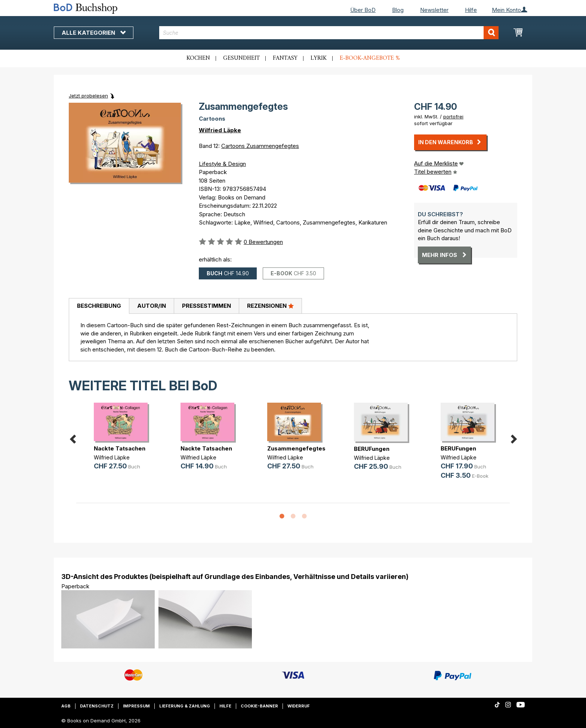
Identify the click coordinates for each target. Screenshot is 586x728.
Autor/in (152, 306)
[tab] (99, 306)
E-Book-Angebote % (370, 58)
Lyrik (319, 58)
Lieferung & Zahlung (185, 706)
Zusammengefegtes (296, 448)
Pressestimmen (206, 306)
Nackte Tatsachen (120, 448)
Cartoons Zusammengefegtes (260, 146)
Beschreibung (99, 306)
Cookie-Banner (259, 706)
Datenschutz (97, 706)
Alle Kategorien (94, 33)
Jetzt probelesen (88, 96)
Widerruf (299, 706)
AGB (66, 706)
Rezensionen (270, 306)
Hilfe (471, 10)
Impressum (136, 706)
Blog (398, 10)
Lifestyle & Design (222, 164)
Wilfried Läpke (220, 130)
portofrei (453, 117)
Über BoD (363, 10)
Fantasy (285, 58)
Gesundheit (241, 58)
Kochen (198, 58)
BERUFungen (372, 449)
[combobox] (329, 33)
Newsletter (434, 10)
